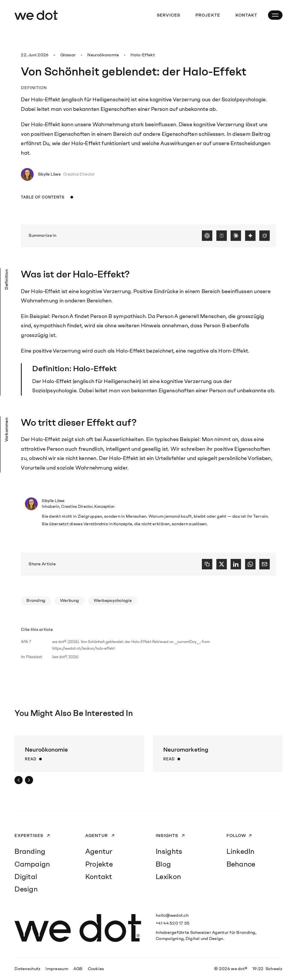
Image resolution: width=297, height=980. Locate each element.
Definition (6, 279)
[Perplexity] (222, 236)
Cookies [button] (96, 969)
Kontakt (247, 15)
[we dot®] (36, 15)
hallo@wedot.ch (172, 915)
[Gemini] (250, 236)
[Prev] (19, 780)
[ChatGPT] (207, 236)
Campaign (32, 864)
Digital (26, 877)
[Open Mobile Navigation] (275, 15)
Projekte (208, 15)
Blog (163, 864)
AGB (78, 969)
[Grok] (265, 236)
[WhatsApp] (250, 564)
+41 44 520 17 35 (173, 923)
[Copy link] (207, 564)
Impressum (57, 969)
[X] (222, 564)
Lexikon (168, 877)
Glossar (68, 55)
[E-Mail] (265, 564)
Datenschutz (27, 969)
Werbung (69, 600)
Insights (167, 835)
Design (26, 889)
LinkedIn (241, 851)
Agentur (97, 835)
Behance (241, 864)
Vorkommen (6, 430)
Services (169, 15)
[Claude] (236, 236)
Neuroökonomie (103, 55)
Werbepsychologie (113, 600)
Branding (36, 600)
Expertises (29, 835)
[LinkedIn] (236, 564)
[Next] (29, 780)
